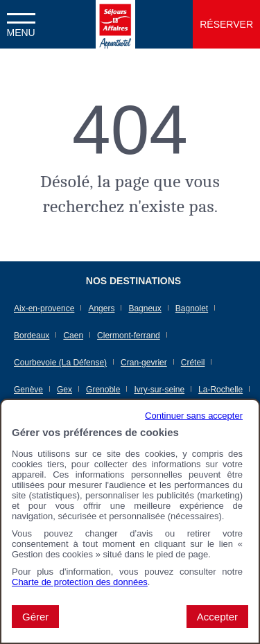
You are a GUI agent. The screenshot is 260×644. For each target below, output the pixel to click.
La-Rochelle (220, 390)
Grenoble (103, 390)
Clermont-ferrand (129, 336)
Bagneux (145, 308)
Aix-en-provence (44, 308)
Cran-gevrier (144, 363)
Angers (101, 308)
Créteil (193, 363)
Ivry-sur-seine (159, 390)
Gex (64, 390)
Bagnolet (192, 308)
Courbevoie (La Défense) (60, 363)
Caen (73, 336)
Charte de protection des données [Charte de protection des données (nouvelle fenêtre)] (80, 582)
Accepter (217, 617)
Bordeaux (32, 336)
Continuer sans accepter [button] (194, 416)
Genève (28, 390)
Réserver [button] (226, 24)
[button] (21, 24)
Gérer (35, 617)
